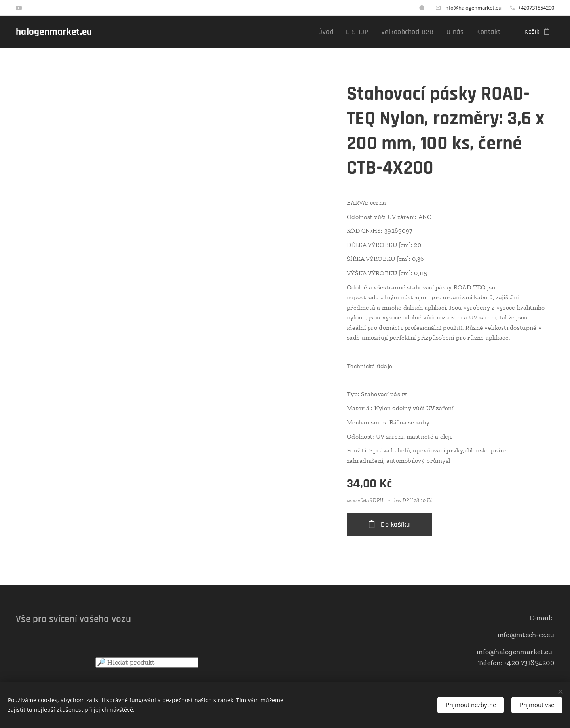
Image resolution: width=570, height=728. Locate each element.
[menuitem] (341, 32)
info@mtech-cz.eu (526, 635)
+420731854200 (536, 8)
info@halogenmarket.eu (473, 8)
